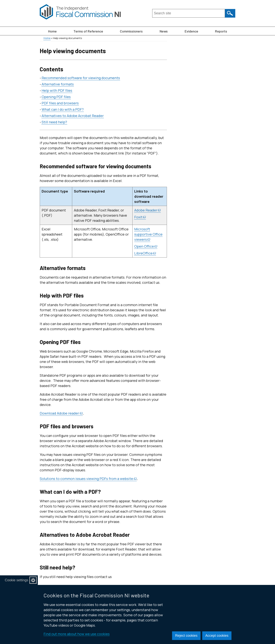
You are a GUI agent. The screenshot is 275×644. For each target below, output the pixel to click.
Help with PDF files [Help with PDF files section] (57, 90)
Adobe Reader (148, 210)
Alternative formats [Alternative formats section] (58, 84)
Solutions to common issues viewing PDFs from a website (88, 479)
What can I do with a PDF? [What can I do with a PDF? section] (63, 109)
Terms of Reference (88, 31)
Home (52, 31)
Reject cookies (186, 636)
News (164, 31)
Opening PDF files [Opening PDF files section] (56, 97)
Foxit (140, 217)
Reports (221, 31)
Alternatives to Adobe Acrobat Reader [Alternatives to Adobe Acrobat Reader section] (73, 116)
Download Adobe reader (61, 413)
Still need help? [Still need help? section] (54, 122)
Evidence (191, 31)
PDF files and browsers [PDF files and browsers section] (60, 103)
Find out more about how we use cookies (77, 634)
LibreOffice (145, 253)
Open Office (146, 246)
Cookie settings (17, 580)
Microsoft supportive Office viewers (148, 234)
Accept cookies (217, 636)
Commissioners (131, 31)
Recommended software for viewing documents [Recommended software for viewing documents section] (81, 78)
